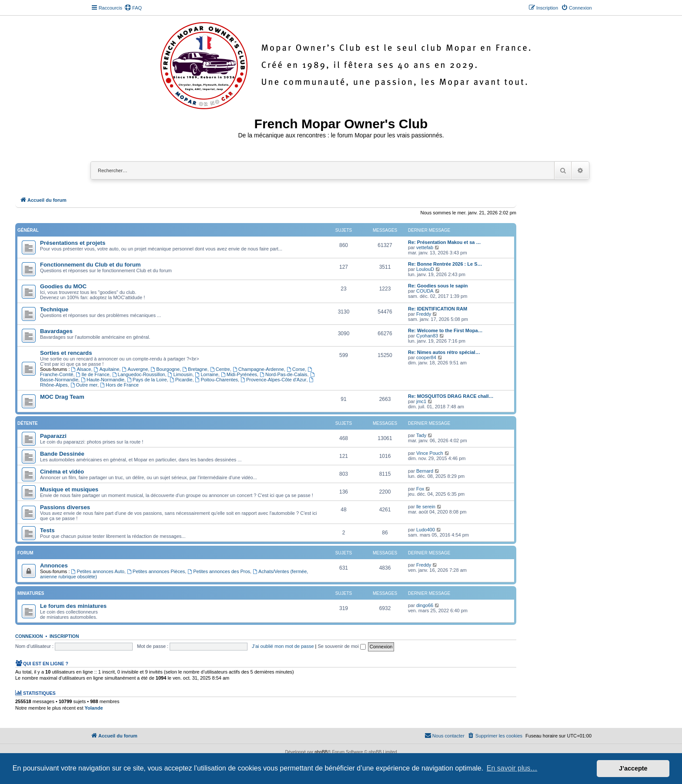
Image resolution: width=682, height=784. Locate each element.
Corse (296, 369)
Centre (220, 369)
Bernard (425, 471)
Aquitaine (107, 369)
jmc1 (421, 401)
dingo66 (425, 605)
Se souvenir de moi (342, 646)
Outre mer (84, 385)
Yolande (94, 708)
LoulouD (425, 269)
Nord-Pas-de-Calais (283, 374)
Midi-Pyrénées (239, 374)
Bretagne (195, 369)
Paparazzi (53, 436)
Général (28, 230)
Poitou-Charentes (217, 380)
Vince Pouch (430, 453)
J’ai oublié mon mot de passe (283, 646)
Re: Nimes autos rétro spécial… (444, 352)
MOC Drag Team (62, 397)
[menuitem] (133, 8)
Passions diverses (65, 507)
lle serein (426, 507)
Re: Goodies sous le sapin (438, 286)
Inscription (64, 636)
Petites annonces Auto (98, 571)
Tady (421, 435)
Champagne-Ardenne (258, 369)
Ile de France (93, 374)
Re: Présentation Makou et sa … (445, 242)
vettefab (425, 247)
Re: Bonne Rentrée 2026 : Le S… (445, 264)
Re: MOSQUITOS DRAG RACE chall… (451, 396)
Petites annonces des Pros (219, 571)
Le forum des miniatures (73, 606)
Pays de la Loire (147, 380)
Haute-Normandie (103, 380)
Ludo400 (426, 530)
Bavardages (56, 331)
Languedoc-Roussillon (139, 374)
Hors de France (119, 385)
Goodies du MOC (63, 286)
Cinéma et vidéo (62, 472)
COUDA (425, 291)
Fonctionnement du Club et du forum (90, 265)
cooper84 (426, 357)
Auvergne (135, 369)
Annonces (54, 565)
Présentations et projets (73, 243)
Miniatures (31, 593)
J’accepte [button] (633, 768)
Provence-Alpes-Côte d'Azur (273, 380)
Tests (47, 530)
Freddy (424, 314)
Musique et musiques (69, 489)
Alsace (81, 369)
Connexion (29, 636)
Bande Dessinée (62, 454)
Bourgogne (165, 369)
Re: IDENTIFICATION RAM (438, 309)
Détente (28, 423)
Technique (54, 309)
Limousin (180, 374)
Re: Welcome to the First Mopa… (445, 330)
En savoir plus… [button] (512, 768)
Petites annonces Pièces (156, 571)
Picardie (181, 380)
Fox (420, 489)
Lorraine (207, 374)
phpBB (321, 752)
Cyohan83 (427, 336)
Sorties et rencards (66, 353)
